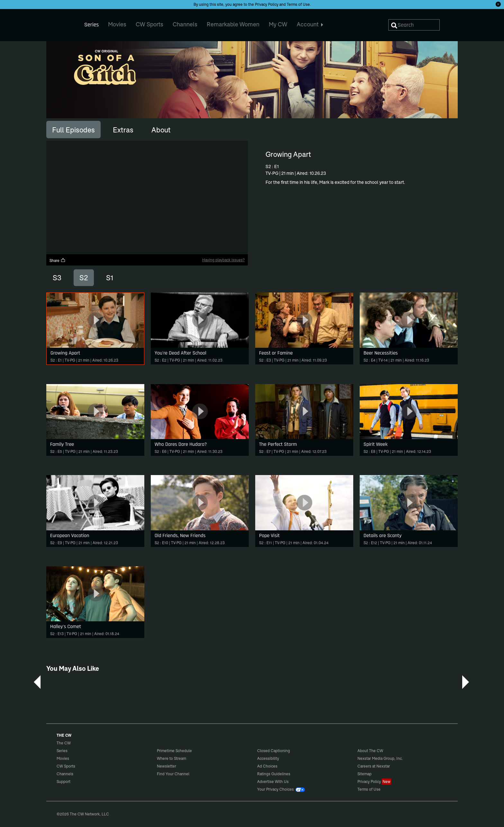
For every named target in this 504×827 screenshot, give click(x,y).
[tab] (73, 130)
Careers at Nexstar (374, 766)
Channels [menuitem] (185, 24)
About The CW (370, 751)
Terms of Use (298, 4)
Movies (63, 758)
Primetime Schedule (174, 751)
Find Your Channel (173, 774)
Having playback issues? (223, 260)
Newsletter (166, 766)
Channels (65, 774)
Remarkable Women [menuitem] (233, 24)
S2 (84, 278)
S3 (57, 278)
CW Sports (66, 766)
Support (63, 782)
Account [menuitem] (310, 24)
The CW (59, 23)
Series (62, 751)
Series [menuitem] (91, 25)
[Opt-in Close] (498, 4)
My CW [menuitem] (278, 24)
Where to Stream (171, 758)
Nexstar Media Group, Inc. (380, 758)
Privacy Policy (267, 4)
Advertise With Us (273, 782)
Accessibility (268, 758)
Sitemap (364, 774)
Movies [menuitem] (117, 24)
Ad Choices (267, 766)
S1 (110, 278)
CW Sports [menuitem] (149, 24)
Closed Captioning (274, 751)
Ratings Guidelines (274, 774)
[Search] (414, 25)
